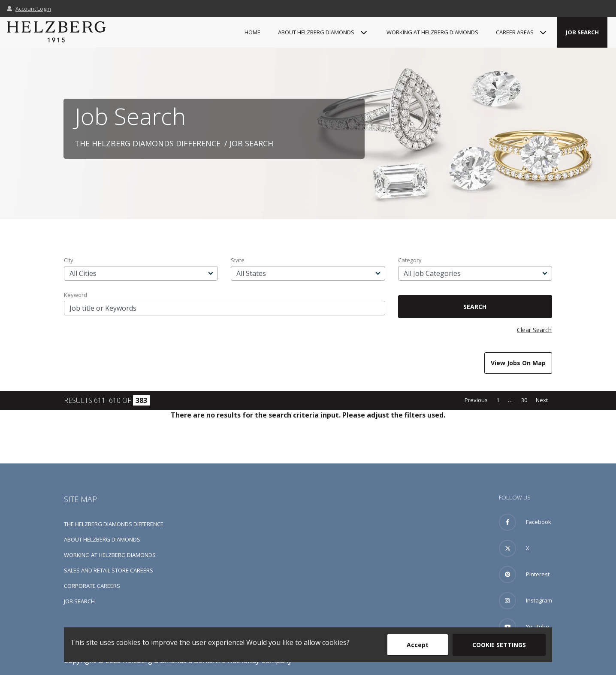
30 (524, 400)
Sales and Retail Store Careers (109, 570)
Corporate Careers (92, 586)
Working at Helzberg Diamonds (432, 32)
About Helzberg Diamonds (102, 539)
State (238, 260)
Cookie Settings (499, 645)
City (69, 260)
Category (410, 260)
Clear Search (534, 330)
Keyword (75, 295)
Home (252, 32)
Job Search (582, 32)
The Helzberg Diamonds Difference (148, 143)
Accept (418, 645)
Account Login (29, 9)
